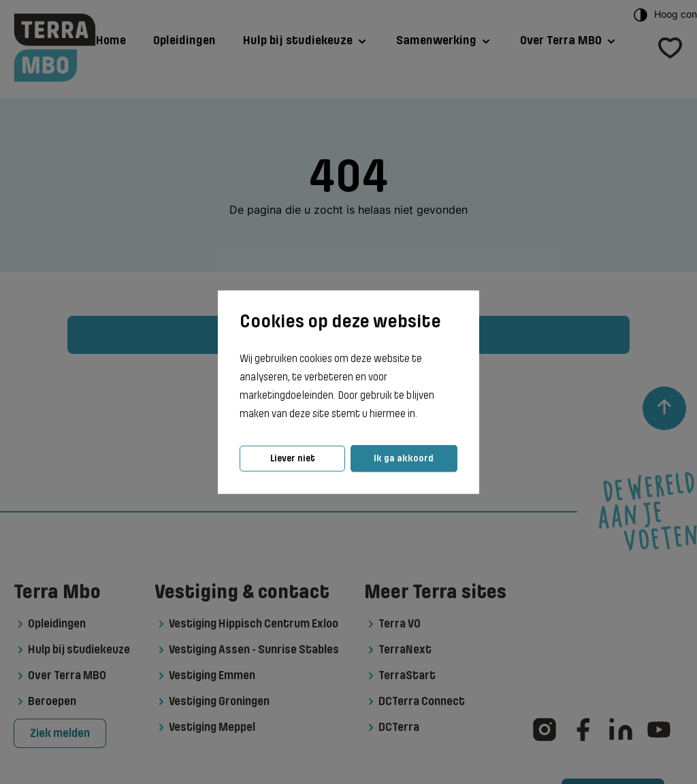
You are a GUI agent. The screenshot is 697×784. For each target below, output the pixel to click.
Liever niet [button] (293, 458)
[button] (421, 414)
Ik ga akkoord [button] (404, 458)
